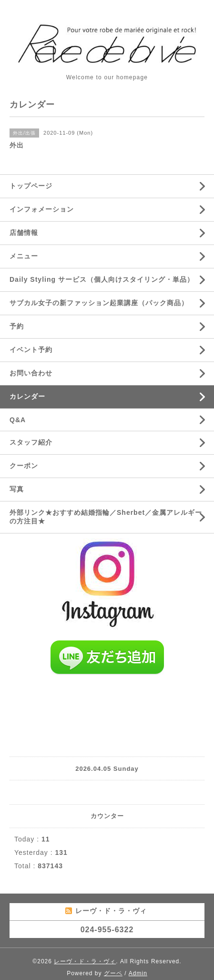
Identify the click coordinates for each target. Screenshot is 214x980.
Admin (138, 973)
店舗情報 (24, 233)
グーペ (113, 973)
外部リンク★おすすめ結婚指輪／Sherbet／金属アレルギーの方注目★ (106, 517)
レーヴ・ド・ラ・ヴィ (85, 961)
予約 (17, 326)
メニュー (24, 256)
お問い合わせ (31, 373)
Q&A (18, 420)
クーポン (24, 466)
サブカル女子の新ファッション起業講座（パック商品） (99, 303)
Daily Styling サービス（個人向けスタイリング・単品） (102, 279)
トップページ (31, 186)
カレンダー (27, 396)
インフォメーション (42, 209)
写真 (17, 489)
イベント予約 (31, 350)
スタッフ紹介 (31, 442)
